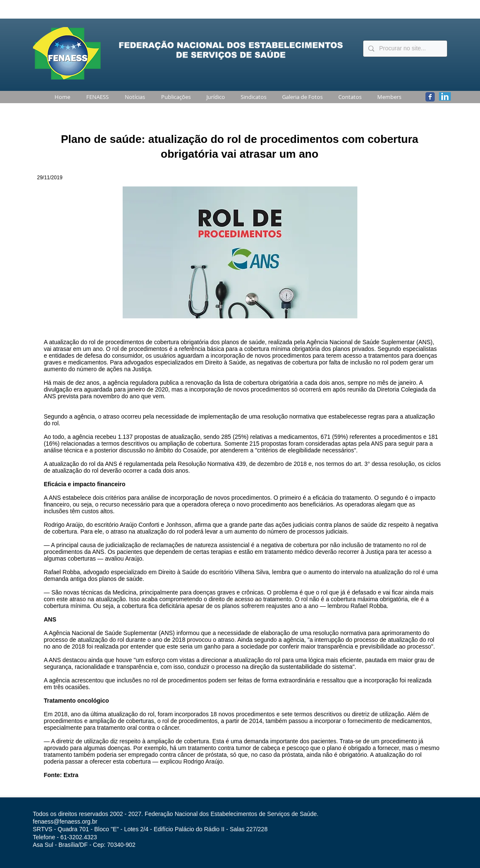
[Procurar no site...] (404, 49)
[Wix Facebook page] (430, 97)
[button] (96, 97)
